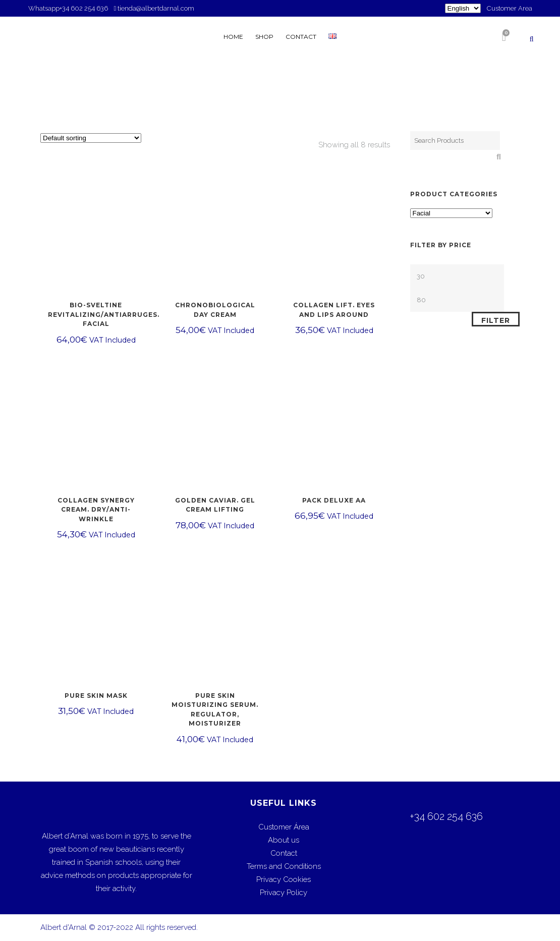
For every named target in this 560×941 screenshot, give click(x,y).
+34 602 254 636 (85, 8)
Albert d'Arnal (64, 927)
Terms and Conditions (284, 866)
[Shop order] (91, 138)
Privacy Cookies (284, 879)
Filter (496, 320)
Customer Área (284, 827)
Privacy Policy (284, 893)
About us (284, 840)
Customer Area (510, 8)
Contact (284, 853)
